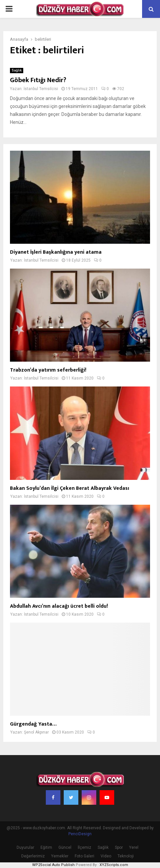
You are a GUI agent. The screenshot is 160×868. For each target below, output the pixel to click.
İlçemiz (84, 847)
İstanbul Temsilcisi (41, 89)
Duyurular (25, 847)
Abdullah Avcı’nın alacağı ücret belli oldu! (59, 606)
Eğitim (46, 847)
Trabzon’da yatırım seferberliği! (48, 370)
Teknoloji (126, 856)
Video (106, 856)
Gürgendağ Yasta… (33, 724)
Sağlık (17, 70)
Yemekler (60, 856)
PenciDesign (80, 834)
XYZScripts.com (114, 865)
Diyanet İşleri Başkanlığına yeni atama (56, 252)
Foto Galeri (84, 856)
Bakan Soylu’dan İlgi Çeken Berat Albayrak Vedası (70, 488)
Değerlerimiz (33, 856)
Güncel (65, 847)
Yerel (134, 847)
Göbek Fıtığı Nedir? (38, 80)
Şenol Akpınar (36, 732)
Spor (119, 847)
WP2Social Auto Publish (53, 865)
